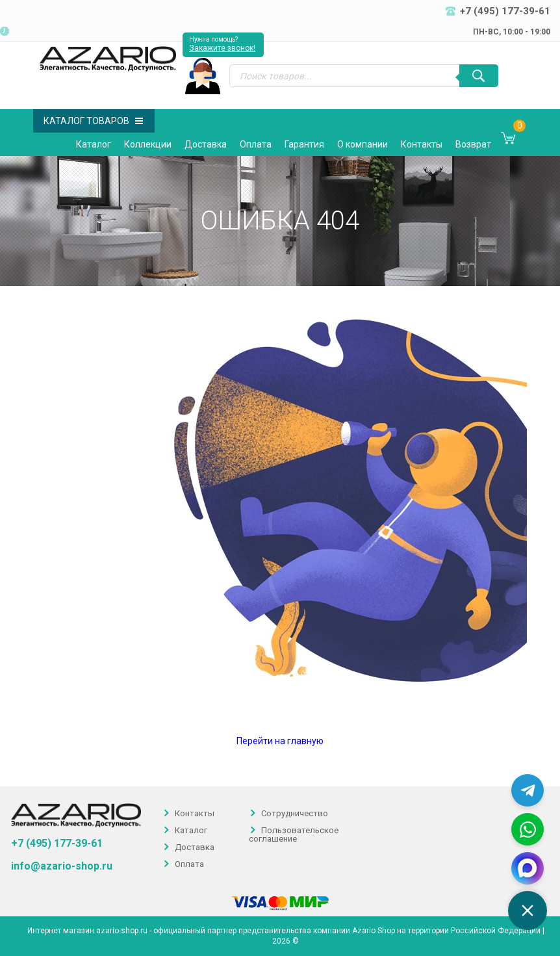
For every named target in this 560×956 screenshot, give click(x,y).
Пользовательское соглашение (294, 834)
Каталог (94, 144)
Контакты (422, 144)
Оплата (256, 144)
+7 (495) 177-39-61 (57, 843)
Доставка (206, 144)
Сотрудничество (295, 813)
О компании (363, 144)
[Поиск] (479, 76)
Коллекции (148, 144)
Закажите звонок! (222, 48)
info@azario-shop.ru (62, 866)
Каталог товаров (93, 121)
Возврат (473, 144)
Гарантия (304, 144)
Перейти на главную (280, 741)
